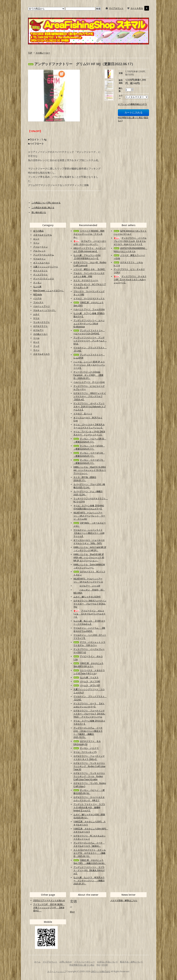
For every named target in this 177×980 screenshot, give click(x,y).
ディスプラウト (40, 275)
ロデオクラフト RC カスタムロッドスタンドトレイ (90, 837)
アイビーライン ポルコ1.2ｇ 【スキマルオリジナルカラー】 (89, 614)
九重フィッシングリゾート (46, 267)
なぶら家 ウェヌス (86, 677)
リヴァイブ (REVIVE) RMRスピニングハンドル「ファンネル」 (89, 234)
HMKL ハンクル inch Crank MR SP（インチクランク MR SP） (90, 549)
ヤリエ (36, 318)
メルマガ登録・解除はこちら (124, 900)
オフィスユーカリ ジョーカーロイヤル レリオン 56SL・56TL (89, 542)
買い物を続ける (39, 212)
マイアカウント (116, 8)
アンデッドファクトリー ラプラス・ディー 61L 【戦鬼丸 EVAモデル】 (89, 870)
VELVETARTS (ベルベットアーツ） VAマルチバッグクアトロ (88, 580)
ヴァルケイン (39, 259)
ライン (36, 243)
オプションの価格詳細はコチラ (132, 104)
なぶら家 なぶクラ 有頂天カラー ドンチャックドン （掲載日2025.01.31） (89, 881)
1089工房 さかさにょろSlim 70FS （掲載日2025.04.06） (90, 862)
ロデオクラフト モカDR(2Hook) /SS (87, 743)
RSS (98, 965)
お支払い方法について (108, 962)
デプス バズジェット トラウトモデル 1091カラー (89, 644)
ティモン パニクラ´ (86, 748)
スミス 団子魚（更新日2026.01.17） (85, 479)
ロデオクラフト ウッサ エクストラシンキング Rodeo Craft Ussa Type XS (89, 766)
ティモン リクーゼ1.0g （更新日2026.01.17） (89, 454)
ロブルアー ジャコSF (87, 586)
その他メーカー (43, 53)
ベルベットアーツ (41, 306)
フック (36, 346)
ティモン (37, 283)
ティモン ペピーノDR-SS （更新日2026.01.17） (90, 440)
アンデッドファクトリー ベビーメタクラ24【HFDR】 (89, 332)
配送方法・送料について (132, 962)
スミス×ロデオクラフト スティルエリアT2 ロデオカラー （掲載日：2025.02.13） (90, 853)
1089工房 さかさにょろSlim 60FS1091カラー (88, 665)
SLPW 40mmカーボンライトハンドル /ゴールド (130, 232)
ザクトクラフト (40, 271)
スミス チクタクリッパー (86, 280)
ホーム (37, 962)
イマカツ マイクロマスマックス (89, 298)
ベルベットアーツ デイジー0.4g (89, 382)
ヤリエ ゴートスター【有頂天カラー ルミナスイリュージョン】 (89, 426)
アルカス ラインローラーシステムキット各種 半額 (89, 275)
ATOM (105, 965)
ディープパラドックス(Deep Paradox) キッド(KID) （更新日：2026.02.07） (88, 375)
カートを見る (137, 8)
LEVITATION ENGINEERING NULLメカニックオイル (131, 250)
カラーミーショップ (57, 971)
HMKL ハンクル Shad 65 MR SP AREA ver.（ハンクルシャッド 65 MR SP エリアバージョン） (89, 557)
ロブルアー (38, 330)
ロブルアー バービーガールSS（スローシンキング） (90, 243)
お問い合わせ (66, 962)
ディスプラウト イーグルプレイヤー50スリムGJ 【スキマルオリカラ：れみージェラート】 (130, 241)
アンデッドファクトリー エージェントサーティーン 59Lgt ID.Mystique (89, 324)
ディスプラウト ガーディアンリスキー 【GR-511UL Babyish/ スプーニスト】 (90, 407)
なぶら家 (37, 287)
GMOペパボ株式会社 (101, 971)
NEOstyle (38, 294)
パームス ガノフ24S (87, 681)
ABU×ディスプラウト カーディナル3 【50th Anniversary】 (90, 250)
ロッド (36, 239)
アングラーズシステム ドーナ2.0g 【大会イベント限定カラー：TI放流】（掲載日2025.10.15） (88, 733)
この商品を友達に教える (43, 208)
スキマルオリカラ (41, 354)
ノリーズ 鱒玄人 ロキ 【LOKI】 (89, 269)
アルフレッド (39, 251)
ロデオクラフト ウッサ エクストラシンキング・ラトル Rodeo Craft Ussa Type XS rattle (89, 776)
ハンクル (37, 298)
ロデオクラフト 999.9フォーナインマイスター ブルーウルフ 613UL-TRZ (90, 604)
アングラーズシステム (44, 255)
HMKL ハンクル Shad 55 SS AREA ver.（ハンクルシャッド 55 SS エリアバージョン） (90, 470)
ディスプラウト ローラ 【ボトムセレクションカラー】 (89, 705)
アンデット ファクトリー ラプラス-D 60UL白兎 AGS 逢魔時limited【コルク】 (89, 807)
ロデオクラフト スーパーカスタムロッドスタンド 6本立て (89, 799)
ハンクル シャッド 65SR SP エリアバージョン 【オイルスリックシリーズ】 (89, 365)
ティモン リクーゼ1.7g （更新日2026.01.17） (89, 461)
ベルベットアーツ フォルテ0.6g (89, 309)
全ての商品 (38, 231)
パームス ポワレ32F (87, 685)
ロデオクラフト (40, 326)
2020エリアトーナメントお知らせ (49, 900)
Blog (72, 912)
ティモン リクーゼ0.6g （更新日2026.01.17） (89, 447)
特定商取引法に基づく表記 (82, 965)
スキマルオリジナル (43, 235)
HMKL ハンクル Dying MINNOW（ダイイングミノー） (89, 566)
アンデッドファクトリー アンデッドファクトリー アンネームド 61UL (90, 341)
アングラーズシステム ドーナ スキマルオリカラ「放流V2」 (89, 844)
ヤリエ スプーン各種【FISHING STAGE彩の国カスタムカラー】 (89, 507)
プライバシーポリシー (85, 962)
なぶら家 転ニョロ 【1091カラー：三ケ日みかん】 (89, 622)
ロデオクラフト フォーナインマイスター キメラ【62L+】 (89, 758)
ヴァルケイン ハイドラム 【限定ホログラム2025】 (89, 630)
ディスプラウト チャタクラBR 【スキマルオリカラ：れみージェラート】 (130, 279)
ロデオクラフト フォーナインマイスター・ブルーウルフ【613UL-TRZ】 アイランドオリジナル (89, 714)
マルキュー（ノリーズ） (45, 310)
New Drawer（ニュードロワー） (49, 291)
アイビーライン (40, 247)
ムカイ (36, 314)
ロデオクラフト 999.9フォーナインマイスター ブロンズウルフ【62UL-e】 (90, 396)
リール (36, 338)
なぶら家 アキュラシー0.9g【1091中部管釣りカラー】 (87, 257)
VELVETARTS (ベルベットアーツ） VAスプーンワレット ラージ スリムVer (89, 516)
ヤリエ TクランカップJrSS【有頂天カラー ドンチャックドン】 (89, 433)
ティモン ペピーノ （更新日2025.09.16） (89, 792)
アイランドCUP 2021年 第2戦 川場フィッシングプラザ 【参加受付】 (49, 907)
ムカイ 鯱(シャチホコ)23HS (87, 597)
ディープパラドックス (44, 279)
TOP (30, 53)
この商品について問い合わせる (46, 203)
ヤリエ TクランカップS (85, 752)
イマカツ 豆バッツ (83, 414)
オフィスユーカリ (41, 263)
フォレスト (38, 302)
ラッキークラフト (41, 322)
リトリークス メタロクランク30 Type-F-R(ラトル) (89, 672)
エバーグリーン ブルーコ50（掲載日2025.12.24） (89, 486)
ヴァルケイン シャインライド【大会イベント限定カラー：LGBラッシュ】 (89, 533)
